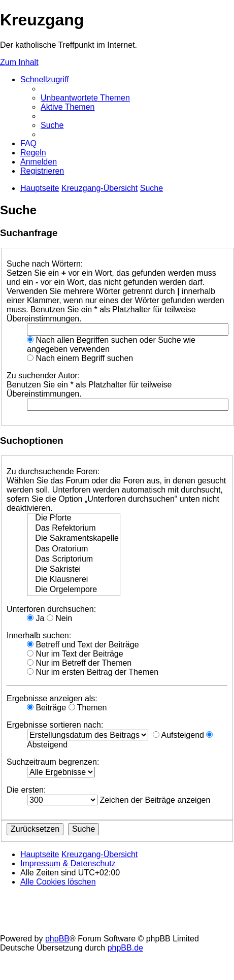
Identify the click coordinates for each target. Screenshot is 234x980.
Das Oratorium (74, 549)
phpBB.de (125, 948)
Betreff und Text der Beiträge (83, 645)
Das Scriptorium (74, 560)
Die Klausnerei (74, 580)
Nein (59, 618)
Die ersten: (26, 790)
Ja (36, 618)
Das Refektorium (74, 529)
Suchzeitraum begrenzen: (53, 762)
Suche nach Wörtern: (45, 264)
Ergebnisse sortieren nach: (55, 725)
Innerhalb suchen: (39, 635)
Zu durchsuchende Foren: (53, 471)
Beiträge (46, 708)
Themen (88, 708)
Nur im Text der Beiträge (75, 654)
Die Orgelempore (74, 590)
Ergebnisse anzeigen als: (52, 698)
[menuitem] (85, 98)
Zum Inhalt (19, 62)
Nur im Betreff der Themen (79, 663)
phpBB (57, 939)
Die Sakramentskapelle (74, 539)
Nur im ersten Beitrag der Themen (93, 672)
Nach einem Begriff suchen (80, 358)
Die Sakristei (74, 570)
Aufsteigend (178, 735)
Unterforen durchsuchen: (51, 609)
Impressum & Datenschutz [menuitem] (68, 863)
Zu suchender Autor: (43, 375)
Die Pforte (74, 518)
